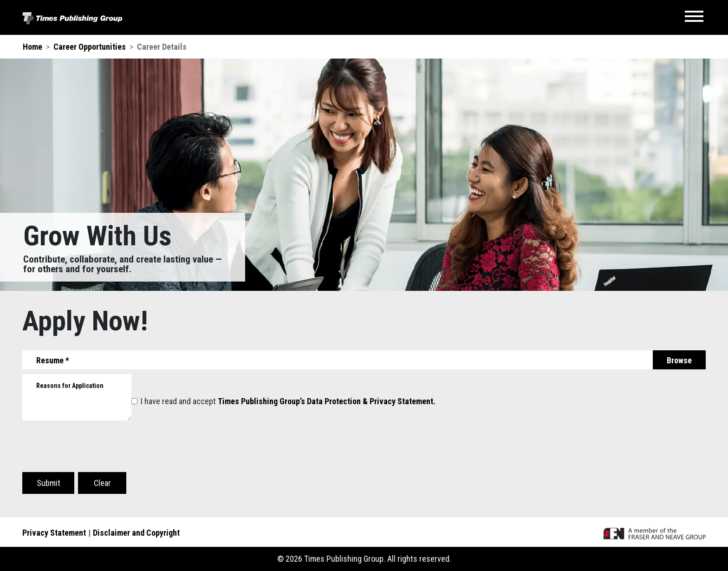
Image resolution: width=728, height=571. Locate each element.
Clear (102, 483)
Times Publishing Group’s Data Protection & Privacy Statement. (327, 401)
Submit (49, 483)
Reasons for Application (70, 386)
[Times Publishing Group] (72, 17)
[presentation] (93, 450)
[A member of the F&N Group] (655, 533)
